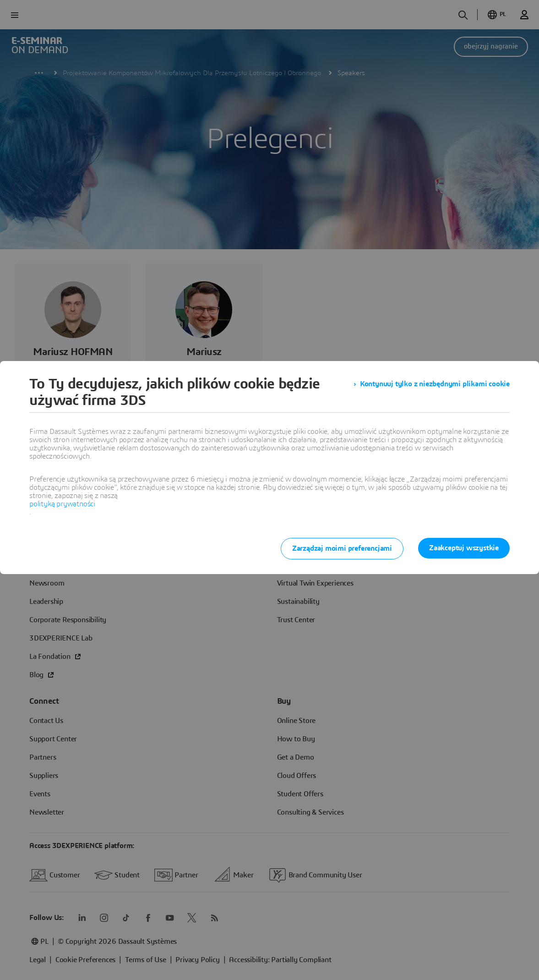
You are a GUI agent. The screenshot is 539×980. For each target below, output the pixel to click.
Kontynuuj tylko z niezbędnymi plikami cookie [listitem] (435, 384)
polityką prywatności (62, 504)
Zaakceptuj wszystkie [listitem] (464, 548)
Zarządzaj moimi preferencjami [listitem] (342, 548)
